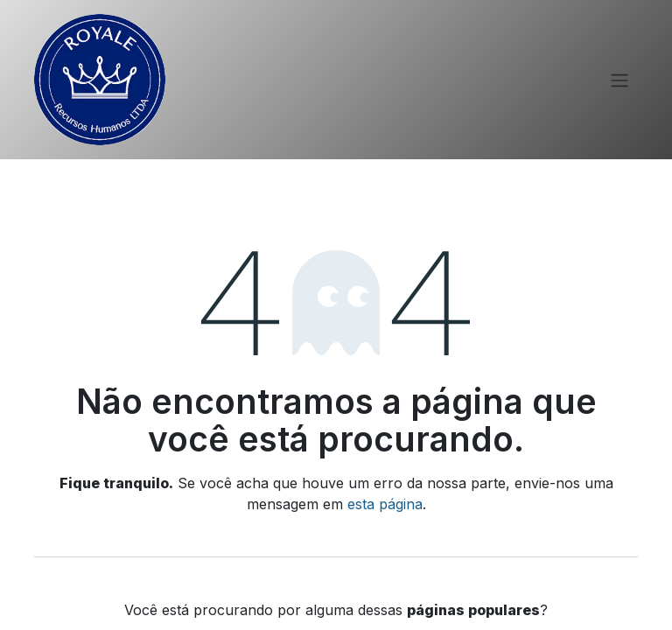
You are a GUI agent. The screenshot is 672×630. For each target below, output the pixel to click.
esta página (385, 504)
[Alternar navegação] (619, 80)
